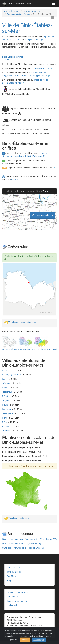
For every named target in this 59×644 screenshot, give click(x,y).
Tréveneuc (7, 383)
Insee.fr (16, 180)
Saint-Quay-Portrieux (12, 375)
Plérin (5, 418)
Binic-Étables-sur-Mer (13, 57)
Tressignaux (8, 413)
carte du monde (14, 572)
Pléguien (6, 396)
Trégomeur (7, 392)
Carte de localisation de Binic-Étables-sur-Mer (28, 256)
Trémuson (7, 431)
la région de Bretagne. (35, 40)
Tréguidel (7, 401)
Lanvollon (7, 409)
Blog (9, 581)
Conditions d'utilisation (17, 601)
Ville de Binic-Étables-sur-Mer (27, 28)
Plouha (6, 405)
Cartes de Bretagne (32, 11)
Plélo (5, 422)
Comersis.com (13, 568)
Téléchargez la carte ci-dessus (20, 322)
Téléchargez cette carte (17, 518)
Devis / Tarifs (12, 605)
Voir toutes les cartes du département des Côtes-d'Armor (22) (29, 349)
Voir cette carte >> (42, 215)
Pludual (6, 426)
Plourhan (6, 370)
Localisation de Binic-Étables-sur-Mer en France (29, 466)
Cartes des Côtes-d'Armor (18, 14)
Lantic (5, 379)
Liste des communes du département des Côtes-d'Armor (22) (29, 539)
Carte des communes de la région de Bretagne (23, 548)
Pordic (5, 388)
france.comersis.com (16, 4)
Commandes (12, 597)
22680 (6, 60)
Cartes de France (12, 11)
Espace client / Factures (17, 592)
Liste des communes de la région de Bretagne (23, 544)
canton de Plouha (43, 68)
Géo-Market (12, 576)
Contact (10, 633)
